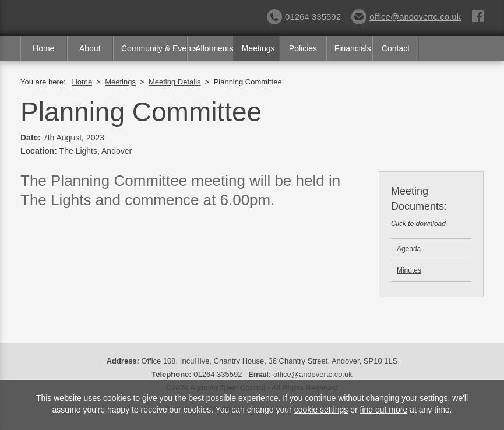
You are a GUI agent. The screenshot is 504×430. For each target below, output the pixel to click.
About (90, 48)
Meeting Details (175, 82)
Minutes (409, 270)
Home (43, 48)
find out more (384, 410)
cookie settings (321, 410)
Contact (396, 48)
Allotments (214, 48)
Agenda (409, 249)
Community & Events (154, 48)
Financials (353, 48)
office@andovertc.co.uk (406, 17)
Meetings (258, 48)
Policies (303, 48)
